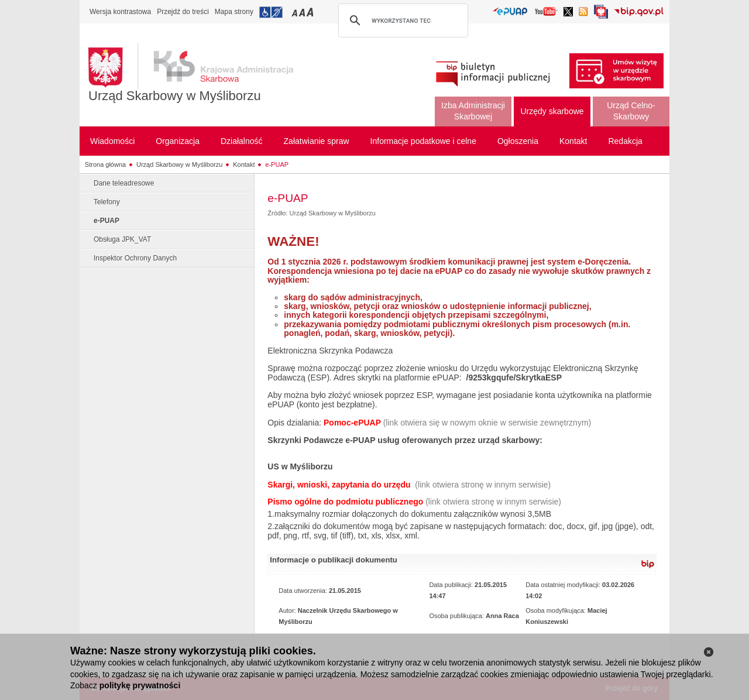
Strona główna (105, 164)
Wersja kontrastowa (120, 12)
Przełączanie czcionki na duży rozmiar (311, 12)
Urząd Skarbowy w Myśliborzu (175, 96)
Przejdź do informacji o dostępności (271, 12)
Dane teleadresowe (124, 183)
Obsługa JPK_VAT (122, 239)
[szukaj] (401, 20)
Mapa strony (234, 12)
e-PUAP (277, 164)
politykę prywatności (140, 685)
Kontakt (244, 164)
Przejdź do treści (183, 12)
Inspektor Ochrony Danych (135, 258)
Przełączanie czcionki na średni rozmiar (303, 12)
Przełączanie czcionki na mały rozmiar (296, 12)
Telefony (107, 202)
